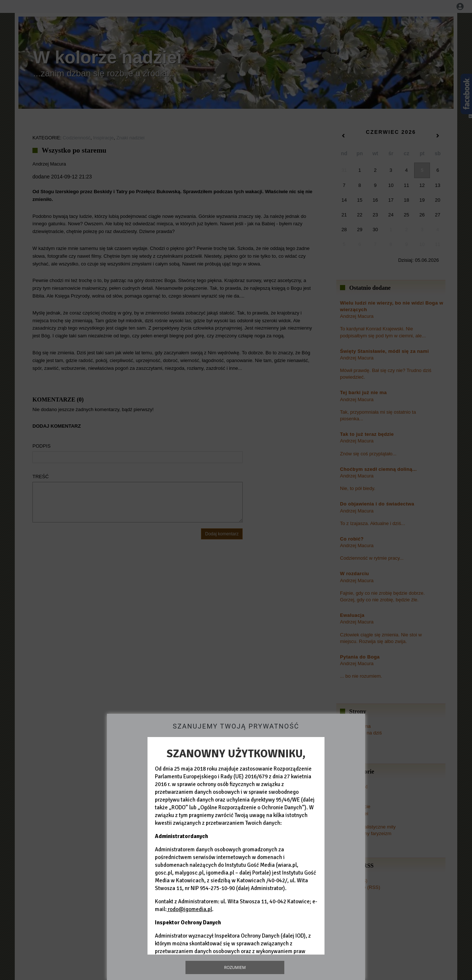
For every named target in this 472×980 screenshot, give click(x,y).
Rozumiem (235, 967)
